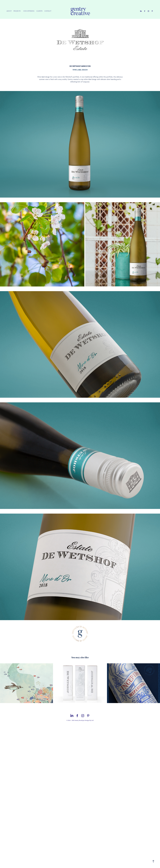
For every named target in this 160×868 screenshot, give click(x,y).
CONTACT (48, 11)
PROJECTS (17, 11)
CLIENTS (39, 11)
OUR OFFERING (29, 11)
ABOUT (9, 11)
